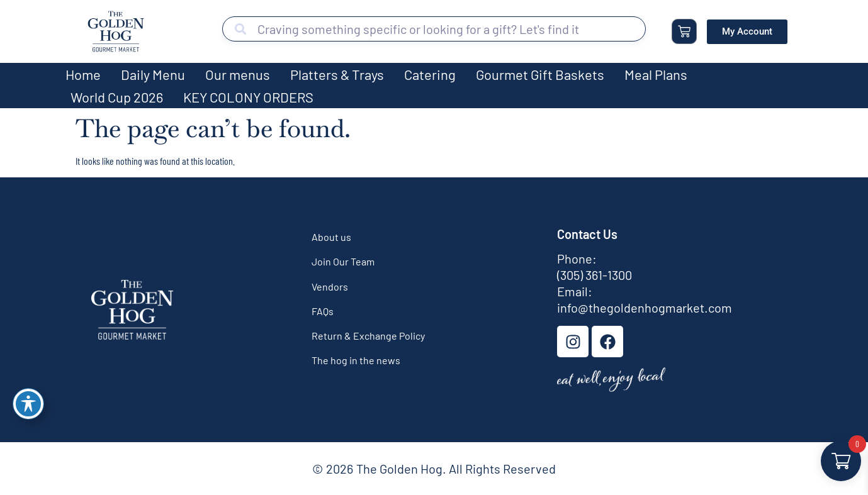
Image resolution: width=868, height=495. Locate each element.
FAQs (323, 311)
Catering (430, 74)
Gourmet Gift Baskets (540, 74)
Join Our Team (343, 261)
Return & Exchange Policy (368, 336)
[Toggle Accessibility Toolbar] (28, 404)
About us (331, 237)
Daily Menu (153, 74)
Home (83, 74)
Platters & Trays (337, 74)
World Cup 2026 (117, 97)
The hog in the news (356, 360)
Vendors (330, 286)
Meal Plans (656, 74)
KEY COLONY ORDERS (248, 97)
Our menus (238, 74)
